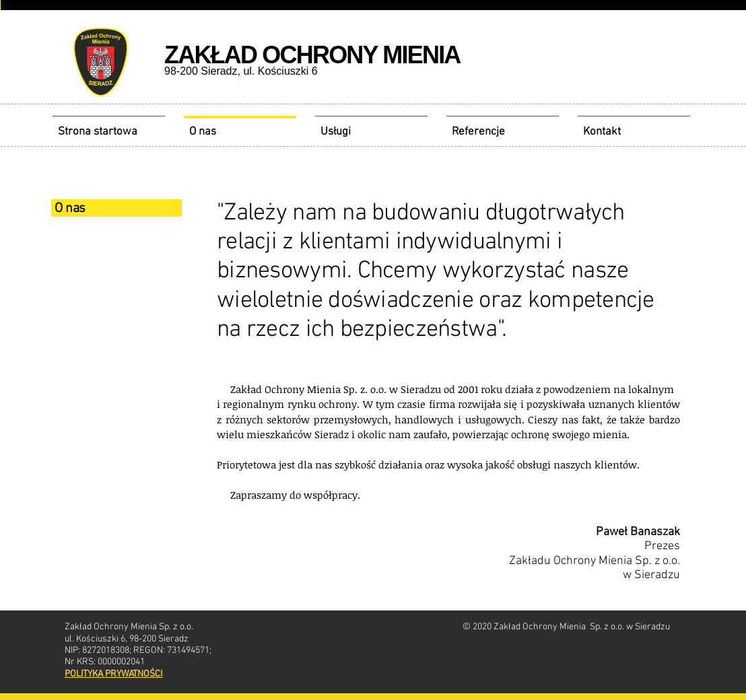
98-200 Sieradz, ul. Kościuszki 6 (241, 71)
